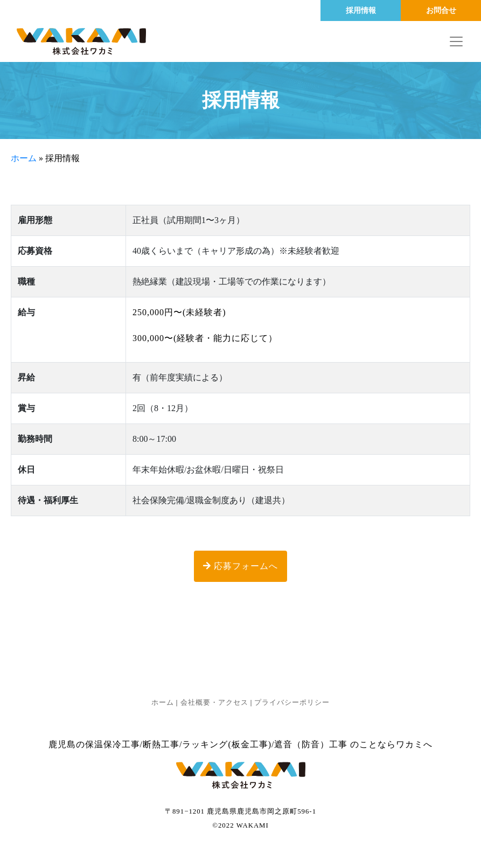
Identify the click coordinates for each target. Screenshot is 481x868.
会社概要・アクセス (214, 703)
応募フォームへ (240, 566)
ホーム (24, 158)
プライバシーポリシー (292, 703)
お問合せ (441, 11)
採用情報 (361, 11)
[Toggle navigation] (456, 41)
